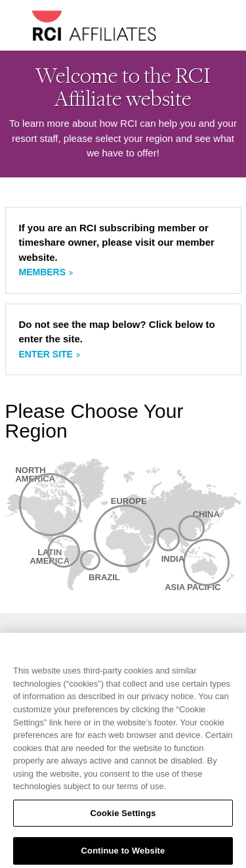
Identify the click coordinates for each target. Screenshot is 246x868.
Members (43, 272)
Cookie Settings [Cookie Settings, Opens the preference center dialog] (123, 817)
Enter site (46, 354)
